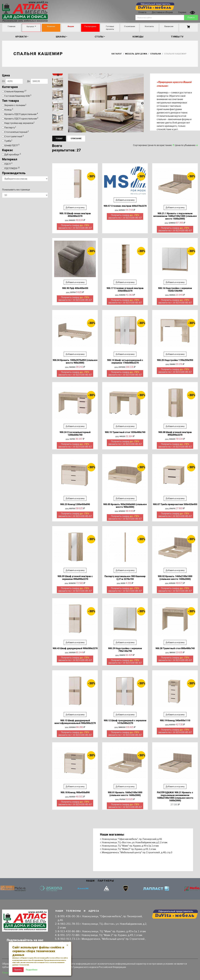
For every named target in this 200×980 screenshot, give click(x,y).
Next (58, 129)
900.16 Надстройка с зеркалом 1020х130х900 (175, 290)
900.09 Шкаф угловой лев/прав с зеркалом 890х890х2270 (75, 578)
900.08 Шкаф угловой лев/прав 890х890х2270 (175, 434)
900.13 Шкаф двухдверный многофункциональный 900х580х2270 (75, 722)
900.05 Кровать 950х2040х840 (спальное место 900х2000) (125, 506)
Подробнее (32, 970)
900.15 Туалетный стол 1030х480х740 (125, 432)
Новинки (51, 26)
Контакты (149, 26)
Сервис (182, 12)
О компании (130, 26)
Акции (71, 26)
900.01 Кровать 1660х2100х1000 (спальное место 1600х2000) (125, 794)
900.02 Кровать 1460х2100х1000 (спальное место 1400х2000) (175, 578)
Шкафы (61, 37)
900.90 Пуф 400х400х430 (75, 288)
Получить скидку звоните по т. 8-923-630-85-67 (75, 227)
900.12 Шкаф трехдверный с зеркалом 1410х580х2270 (125, 722)
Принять (18, 970)
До (37, 81)
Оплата (142, 12)
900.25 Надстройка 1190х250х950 (175, 360)
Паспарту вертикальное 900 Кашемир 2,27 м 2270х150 (125, 578)
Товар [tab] (59, 139)
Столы (99, 37)
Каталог (30, 26)
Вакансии (169, 26)
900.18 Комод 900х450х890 (75, 792)
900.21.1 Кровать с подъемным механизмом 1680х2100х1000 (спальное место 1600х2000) (175, 216)
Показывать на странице (16, 190)
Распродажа (90, 26)
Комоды (138, 37)
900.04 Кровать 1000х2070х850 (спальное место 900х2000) (75, 361)
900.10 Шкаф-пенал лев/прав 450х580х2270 (75, 215)
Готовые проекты (110, 28)
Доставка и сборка (162, 12)
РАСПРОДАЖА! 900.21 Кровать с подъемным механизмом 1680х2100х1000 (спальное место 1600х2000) (175, 796)
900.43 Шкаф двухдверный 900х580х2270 (75, 648)
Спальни (156, 54)
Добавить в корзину (75, 207)
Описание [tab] (76, 139)
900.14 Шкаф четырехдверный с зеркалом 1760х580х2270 (125, 361)
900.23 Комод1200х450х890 (75, 504)
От (12, 81)
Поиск (191, 17)
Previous (58, 75)
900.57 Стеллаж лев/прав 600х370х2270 (125, 206)
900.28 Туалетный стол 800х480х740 (175, 648)
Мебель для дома (136, 54)
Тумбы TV (177, 37)
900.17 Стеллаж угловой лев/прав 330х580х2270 (125, 290)
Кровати (21, 37)
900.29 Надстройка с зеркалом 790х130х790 (125, 650)
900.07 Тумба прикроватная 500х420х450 (175, 504)
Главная (11, 26)
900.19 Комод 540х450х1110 (175, 720)
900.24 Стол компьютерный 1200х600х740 (75, 434)
